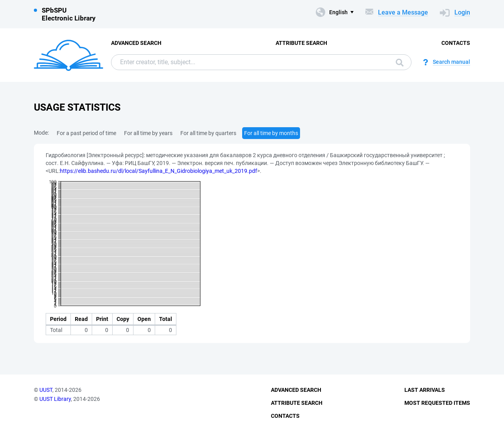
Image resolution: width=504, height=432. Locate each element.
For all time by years (148, 133)
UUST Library (55, 399)
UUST (46, 390)
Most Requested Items (437, 403)
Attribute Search (301, 43)
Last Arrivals (425, 390)
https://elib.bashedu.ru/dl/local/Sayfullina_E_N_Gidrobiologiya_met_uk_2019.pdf (158, 171)
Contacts (456, 43)
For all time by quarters (208, 133)
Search (400, 63)
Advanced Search (136, 43)
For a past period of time (86, 133)
